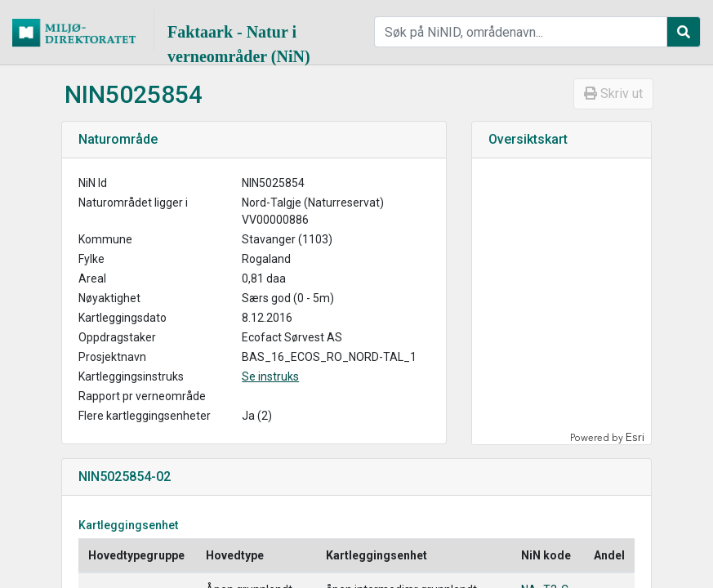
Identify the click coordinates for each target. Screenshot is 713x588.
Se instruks (270, 376)
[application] (560, 301)
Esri (635, 437)
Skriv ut (613, 94)
